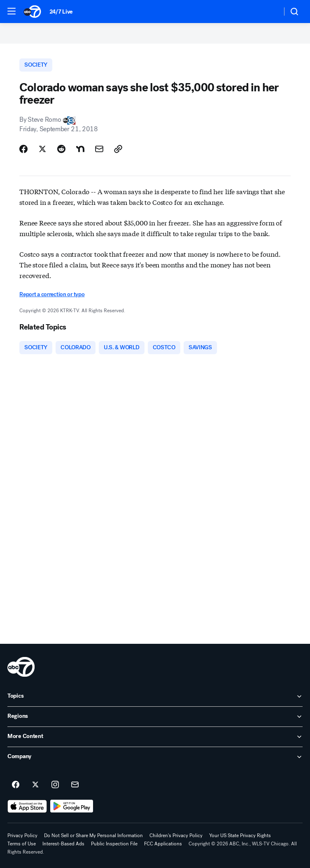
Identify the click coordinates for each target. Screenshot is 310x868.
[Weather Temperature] (269, 12)
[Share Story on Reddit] (61, 149)
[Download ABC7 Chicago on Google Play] (72, 806)
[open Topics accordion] (155, 696)
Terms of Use (22, 844)
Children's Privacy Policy (176, 836)
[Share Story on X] (42, 149)
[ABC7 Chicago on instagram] (55, 785)
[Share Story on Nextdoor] (80, 149)
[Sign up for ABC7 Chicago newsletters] (75, 785)
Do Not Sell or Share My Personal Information (93, 836)
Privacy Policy (22, 836)
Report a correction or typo (52, 294)
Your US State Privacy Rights (240, 836)
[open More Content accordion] (155, 737)
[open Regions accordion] (155, 717)
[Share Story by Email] (99, 149)
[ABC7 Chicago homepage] (32, 12)
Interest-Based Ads (63, 844)
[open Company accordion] (155, 757)
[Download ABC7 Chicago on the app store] (27, 806)
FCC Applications (163, 844)
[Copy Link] (118, 149)
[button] (12, 11)
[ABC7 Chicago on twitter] (35, 785)
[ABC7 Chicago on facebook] (16, 785)
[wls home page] (21, 667)
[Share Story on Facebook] (23, 149)
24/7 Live (61, 12)
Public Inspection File (114, 844)
